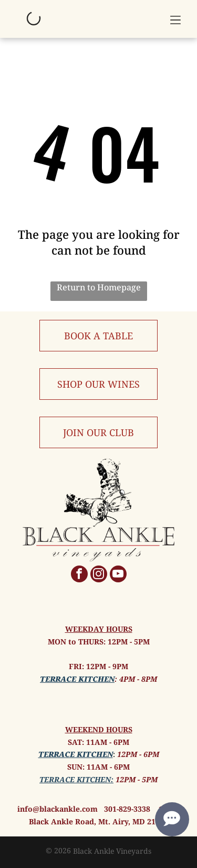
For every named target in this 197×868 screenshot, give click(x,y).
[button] (175, 19)
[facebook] (79, 575)
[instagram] (99, 575)
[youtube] (118, 575)
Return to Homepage (99, 287)
